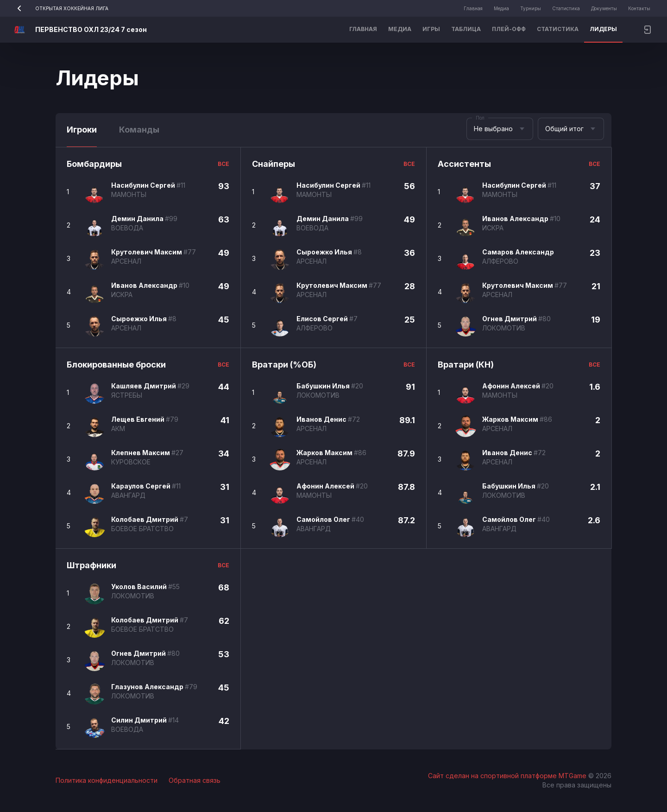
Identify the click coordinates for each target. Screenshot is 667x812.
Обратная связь (195, 780)
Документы (604, 8)
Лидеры (603, 29)
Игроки (82, 130)
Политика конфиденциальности (107, 780)
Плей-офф (509, 29)
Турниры (531, 8)
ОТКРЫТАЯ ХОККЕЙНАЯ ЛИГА (60, 8)
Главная (473, 8)
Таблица (466, 29)
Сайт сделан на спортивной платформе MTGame (508, 776)
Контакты (639, 8)
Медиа (501, 8)
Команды (139, 130)
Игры (431, 29)
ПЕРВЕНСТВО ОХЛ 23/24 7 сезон (91, 29)
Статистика (566, 8)
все (223, 164)
